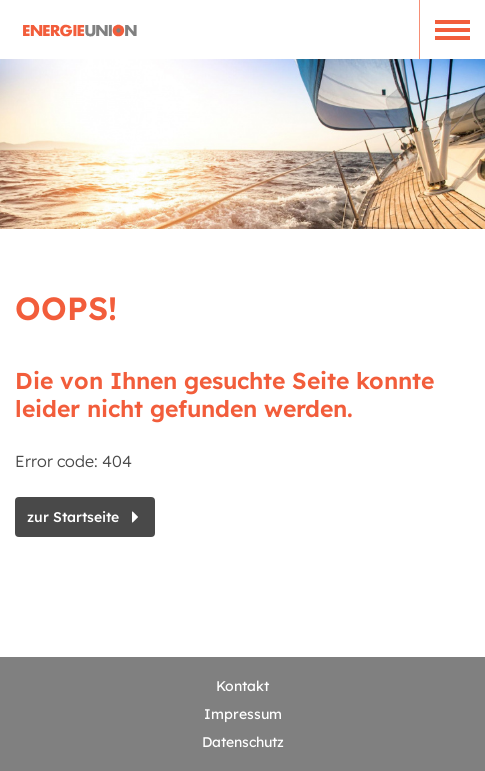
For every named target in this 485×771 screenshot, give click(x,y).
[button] (452, 29)
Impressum (243, 714)
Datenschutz (243, 742)
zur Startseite (73, 517)
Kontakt (242, 686)
